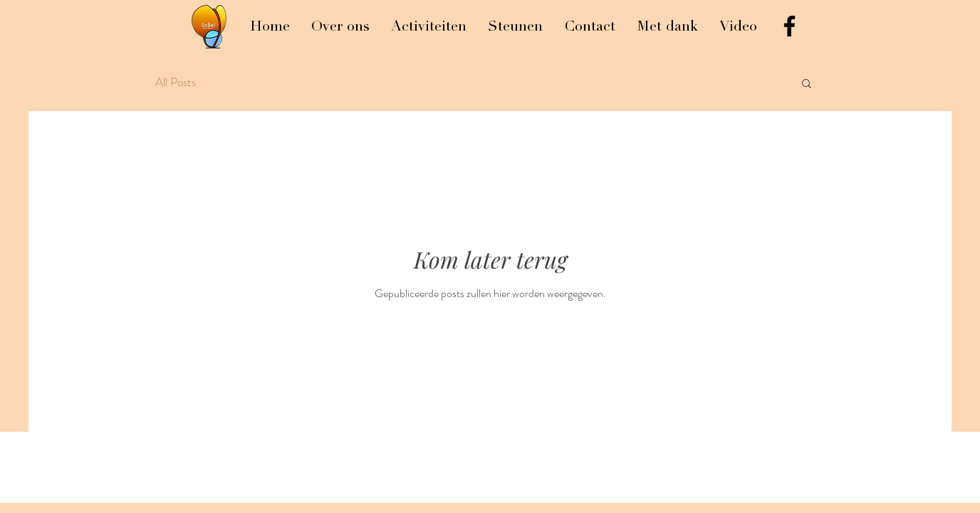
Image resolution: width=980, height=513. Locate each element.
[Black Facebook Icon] (789, 26)
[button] (807, 84)
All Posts (176, 82)
